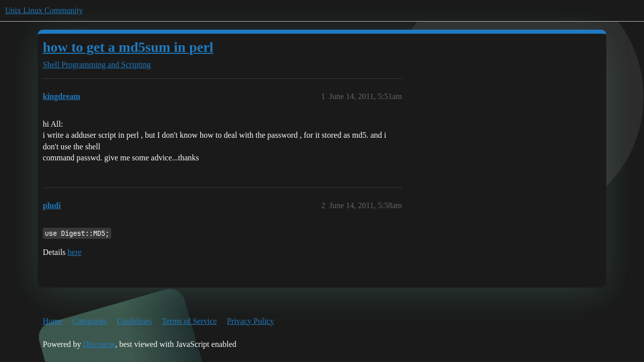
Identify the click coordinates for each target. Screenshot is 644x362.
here (74, 252)
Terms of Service (189, 321)
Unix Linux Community (44, 10)
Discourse (99, 344)
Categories (90, 321)
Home (53, 321)
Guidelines (135, 321)
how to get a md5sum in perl (128, 47)
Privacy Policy (251, 321)
